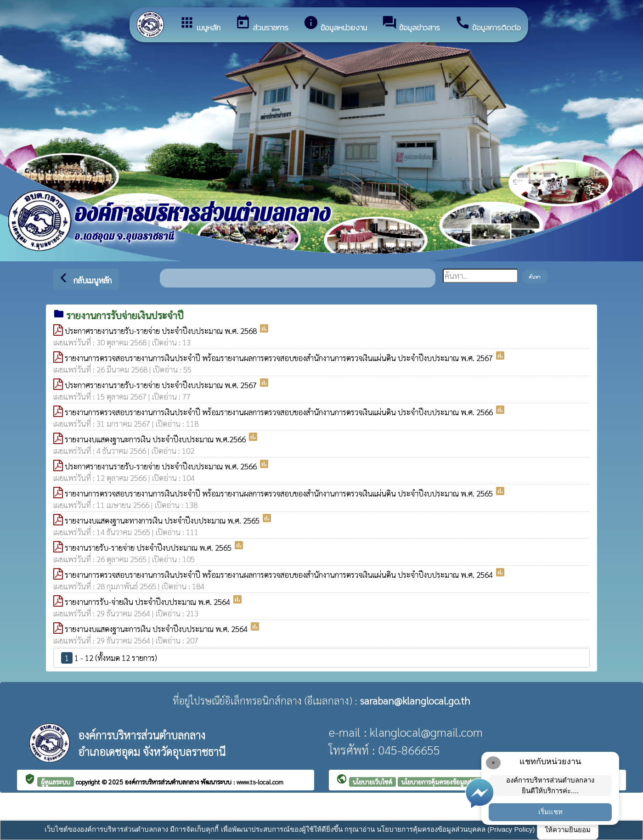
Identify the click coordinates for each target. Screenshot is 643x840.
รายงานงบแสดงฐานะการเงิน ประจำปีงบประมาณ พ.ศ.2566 (156, 439)
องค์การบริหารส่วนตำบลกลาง (163, 782)
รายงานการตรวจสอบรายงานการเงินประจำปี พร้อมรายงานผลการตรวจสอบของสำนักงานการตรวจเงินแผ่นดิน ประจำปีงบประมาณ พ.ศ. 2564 (280, 575)
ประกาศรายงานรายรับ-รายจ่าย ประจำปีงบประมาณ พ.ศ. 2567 (162, 385)
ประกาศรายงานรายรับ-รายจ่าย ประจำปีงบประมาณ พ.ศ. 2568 (162, 331)
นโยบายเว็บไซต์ (372, 782)
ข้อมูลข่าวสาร (411, 24)
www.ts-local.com (260, 782)
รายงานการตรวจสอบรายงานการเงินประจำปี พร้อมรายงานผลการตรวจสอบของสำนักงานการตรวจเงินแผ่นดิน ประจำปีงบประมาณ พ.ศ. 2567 (280, 358)
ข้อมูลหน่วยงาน (335, 24)
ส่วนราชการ (262, 24)
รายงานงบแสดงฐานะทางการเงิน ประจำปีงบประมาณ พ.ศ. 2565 (163, 520)
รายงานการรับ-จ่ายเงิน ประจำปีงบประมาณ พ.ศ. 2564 (148, 602)
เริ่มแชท (550, 812)
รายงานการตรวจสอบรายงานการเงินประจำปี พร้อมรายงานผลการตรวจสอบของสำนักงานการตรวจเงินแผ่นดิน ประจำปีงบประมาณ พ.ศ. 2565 (280, 493)
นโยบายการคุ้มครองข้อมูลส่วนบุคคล (448, 782)
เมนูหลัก (200, 24)
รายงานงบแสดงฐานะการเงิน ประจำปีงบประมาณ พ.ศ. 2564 (157, 629)
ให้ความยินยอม (568, 830)
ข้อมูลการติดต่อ (488, 24)
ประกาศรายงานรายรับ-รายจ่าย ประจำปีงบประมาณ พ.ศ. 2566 (162, 466)
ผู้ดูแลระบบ (56, 782)
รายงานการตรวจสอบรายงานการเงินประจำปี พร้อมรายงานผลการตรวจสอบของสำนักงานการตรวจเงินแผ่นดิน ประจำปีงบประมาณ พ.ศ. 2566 (280, 412)
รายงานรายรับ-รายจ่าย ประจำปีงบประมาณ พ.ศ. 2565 (149, 547)
